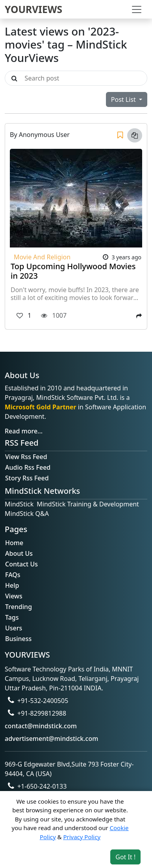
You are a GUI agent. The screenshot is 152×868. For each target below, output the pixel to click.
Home (14, 543)
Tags (12, 617)
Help (12, 585)
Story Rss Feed (27, 478)
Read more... (24, 431)
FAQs (13, 575)
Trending (19, 607)
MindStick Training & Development (88, 504)
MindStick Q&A (27, 514)
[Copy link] (135, 135)
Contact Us (21, 564)
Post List (124, 99)
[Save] (120, 135)
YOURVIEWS (33, 9)
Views (14, 596)
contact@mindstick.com (41, 726)
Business (18, 639)
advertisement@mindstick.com (51, 739)
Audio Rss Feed (28, 467)
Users (14, 628)
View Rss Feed (26, 457)
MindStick (19, 504)
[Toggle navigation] (137, 9)
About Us (19, 553)
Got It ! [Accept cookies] (125, 857)
